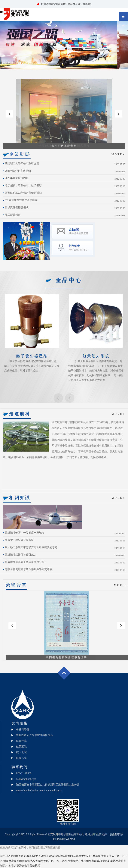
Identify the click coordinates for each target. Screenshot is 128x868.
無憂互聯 (115, 834)
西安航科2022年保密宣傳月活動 (23, 193)
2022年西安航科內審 (17, 178)
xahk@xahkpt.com (26, 779)
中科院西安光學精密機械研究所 (35, 735)
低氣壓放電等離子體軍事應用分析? (25, 562)
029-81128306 (24, 773)
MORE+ (118, 154)
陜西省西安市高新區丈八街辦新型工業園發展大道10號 (48, 785)
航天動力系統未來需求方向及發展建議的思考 (31, 547)
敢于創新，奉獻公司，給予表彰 (23, 185)
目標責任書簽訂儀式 (17, 207)
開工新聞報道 (13, 215)
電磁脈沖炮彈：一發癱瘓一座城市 (25, 533)
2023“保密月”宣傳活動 (18, 171)
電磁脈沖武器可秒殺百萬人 (21, 555)
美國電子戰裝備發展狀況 (19, 540)
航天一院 (21, 741)
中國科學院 (23, 730)
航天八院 (21, 758)
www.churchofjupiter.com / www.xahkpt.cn (39, 790)
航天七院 (21, 752)
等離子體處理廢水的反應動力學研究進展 (29, 569)
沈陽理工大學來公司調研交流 (22, 163)
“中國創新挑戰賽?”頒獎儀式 (21, 200)
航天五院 (21, 747)
